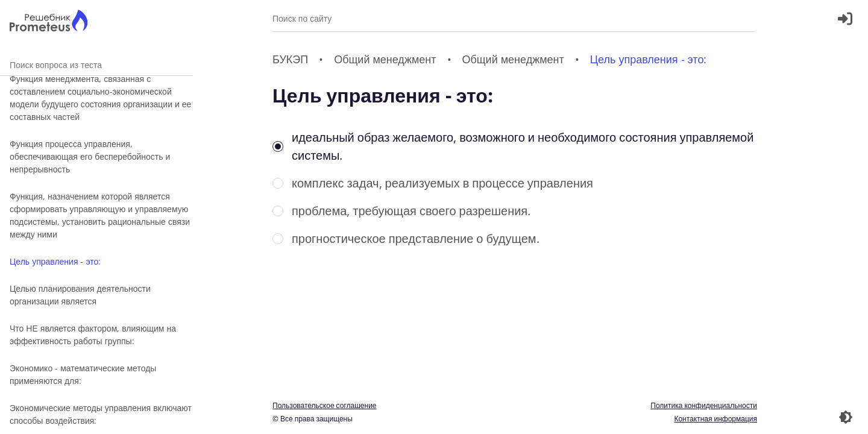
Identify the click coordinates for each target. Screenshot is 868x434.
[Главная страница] (49, 22)
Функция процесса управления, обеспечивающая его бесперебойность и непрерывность (90, 156)
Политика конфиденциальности (704, 405)
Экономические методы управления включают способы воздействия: (101, 414)
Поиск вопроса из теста (96, 65)
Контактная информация (715, 419)
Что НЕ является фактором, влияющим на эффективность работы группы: (93, 335)
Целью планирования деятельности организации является (80, 295)
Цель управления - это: (55, 261)
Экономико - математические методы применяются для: (83, 374)
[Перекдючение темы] (846, 417)
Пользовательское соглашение (325, 405)
